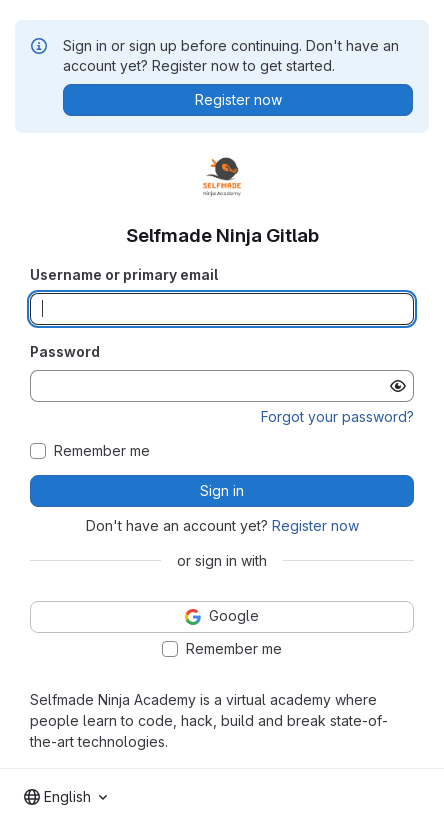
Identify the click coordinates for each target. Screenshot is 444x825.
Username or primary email (124, 274)
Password (65, 351)
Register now (315, 525)
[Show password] (398, 386)
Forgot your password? (337, 416)
